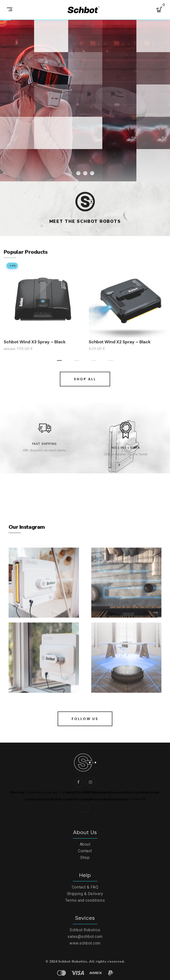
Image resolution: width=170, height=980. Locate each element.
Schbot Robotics (85, 930)
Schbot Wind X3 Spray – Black (35, 350)
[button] (59, 368)
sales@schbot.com (85, 937)
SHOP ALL (85, 387)
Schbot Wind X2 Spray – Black (120, 350)
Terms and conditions (85, 900)
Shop (85, 857)
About (85, 844)
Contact (85, 851)
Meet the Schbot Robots (85, 225)
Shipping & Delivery (85, 894)
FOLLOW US (85, 727)
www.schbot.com (85, 943)
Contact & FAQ (85, 887)
